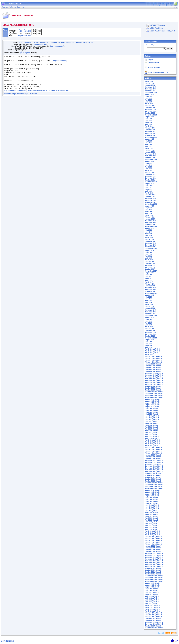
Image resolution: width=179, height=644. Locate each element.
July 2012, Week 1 (151, 503)
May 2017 (148, 278)
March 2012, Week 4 (152, 533)
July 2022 (148, 163)
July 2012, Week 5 (151, 498)
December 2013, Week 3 (154, 373)
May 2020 (148, 212)
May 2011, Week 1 (151, 594)
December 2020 (150, 199)
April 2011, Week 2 (152, 602)
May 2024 (148, 122)
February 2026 (150, 83)
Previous (27, 30)
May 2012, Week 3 (151, 516)
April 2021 (148, 191)
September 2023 (151, 137)
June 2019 (148, 232)
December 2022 (150, 154)
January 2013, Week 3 (153, 459)
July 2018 (148, 252)
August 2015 (149, 317)
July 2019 (148, 230)
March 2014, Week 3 (152, 349)
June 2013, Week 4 (152, 416)
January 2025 (150, 108)
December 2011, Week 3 (154, 555)
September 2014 (151, 338)
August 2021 (149, 184)
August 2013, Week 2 (153, 405)
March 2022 (149, 171)
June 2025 (148, 98)
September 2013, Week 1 (154, 397)
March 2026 (149, 81)
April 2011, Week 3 (152, 600)
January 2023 (150, 152)
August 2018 (149, 251)
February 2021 (150, 195)
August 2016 (149, 295)
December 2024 (150, 109)
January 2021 (150, 197)
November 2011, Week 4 (154, 561)
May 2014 (148, 345)
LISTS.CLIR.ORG (7, 641)
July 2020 (148, 208)
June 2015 (148, 321)
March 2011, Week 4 (152, 606)
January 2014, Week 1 (153, 371)
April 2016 (148, 303)
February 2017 (150, 284)
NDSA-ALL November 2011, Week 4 (163, 31)
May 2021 (148, 189)
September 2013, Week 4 (154, 392)
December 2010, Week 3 (154, 622)
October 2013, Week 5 (153, 386)
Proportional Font (24, 36)
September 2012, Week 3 (154, 485)
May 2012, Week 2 (151, 518)
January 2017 (150, 286)
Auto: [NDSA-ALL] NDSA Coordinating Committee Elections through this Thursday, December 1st (56, 42)
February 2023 (150, 150)
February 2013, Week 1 (153, 453)
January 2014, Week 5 (153, 364)
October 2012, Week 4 (153, 475)
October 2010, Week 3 (153, 626)
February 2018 (150, 262)
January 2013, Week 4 (153, 457)
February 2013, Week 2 (153, 451)
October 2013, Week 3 (153, 390)
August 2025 (149, 95)
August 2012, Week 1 (153, 496)
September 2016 (151, 293)
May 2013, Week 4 (151, 425)
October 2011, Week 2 (153, 572)
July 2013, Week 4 (151, 410)
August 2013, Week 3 (153, 403)
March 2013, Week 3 (152, 442)
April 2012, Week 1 (152, 529)
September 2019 (151, 226)
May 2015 (148, 323)
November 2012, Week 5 (154, 466)
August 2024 (149, 117)
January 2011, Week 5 (153, 619)
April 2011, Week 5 (152, 596)
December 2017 (150, 265)
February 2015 (150, 329)
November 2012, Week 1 (154, 472)
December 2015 (150, 310)
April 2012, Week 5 (152, 522)
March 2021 (149, 193)
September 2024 (151, 115)
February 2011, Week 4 (153, 613)
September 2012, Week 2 (154, 487)
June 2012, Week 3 (152, 507)
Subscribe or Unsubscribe (158, 72)
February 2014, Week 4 (153, 357)
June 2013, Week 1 (152, 422)
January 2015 (150, 330)
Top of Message (10, 100)
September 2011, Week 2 (154, 579)
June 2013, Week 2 (152, 420)
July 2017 (148, 275)
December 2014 (150, 332)
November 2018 (151, 245)
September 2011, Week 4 (154, 576)
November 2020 (151, 200)
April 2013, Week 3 (152, 436)
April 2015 (148, 325)
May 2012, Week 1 (151, 520)
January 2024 (150, 130)
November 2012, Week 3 (154, 468)
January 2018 (150, 264)
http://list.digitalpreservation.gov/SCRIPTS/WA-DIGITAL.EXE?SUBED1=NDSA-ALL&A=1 (37, 97)
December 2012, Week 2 (154, 464)
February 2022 (150, 173)
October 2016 (150, 291)
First (21, 30)
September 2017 (151, 271)
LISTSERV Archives (157, 25)
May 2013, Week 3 (151, 427)
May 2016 (148, 301)
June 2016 (148, 299)
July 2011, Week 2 (151, 591)
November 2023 (151, 134)
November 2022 (151, 156)
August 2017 (149, 273)
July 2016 (148, 297)
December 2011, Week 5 (154, 553)
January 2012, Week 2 (153, 550)
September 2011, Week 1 (154, 581)
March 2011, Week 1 (152, 611)
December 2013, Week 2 (154, 375)
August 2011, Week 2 (153, 585)
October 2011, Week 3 (153, 570)
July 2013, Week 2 (151, 414)
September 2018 (151, 249)
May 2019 (148, 234)
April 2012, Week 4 (152, 524)
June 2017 (148, 277)
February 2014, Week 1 (153, 362)
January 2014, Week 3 (153, 368)
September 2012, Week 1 (154, 488)
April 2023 (148, 147)
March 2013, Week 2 (152, 444)
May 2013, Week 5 (151, 423)
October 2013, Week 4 (153, 388)
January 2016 (150, 308)
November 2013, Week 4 (154, 379)
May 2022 (148, 167)
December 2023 (150, 132)
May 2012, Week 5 (151, 513)
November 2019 (151, 223)
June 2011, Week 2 (152, 593)
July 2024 (148, 119)
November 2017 (151, 267)
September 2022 (151, 160)
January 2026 (150, 85)
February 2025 (150, 106)
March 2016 (149, 304)
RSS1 (168, 633)
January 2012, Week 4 (153, 546)
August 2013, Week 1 (153, 407)
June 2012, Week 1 (152, 511)
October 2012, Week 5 (153, 474)
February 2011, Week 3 (153, 615)
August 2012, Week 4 (153, 492)
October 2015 (150, 314)
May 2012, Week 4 (151, 514)
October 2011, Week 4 (153, 568)
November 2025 (151, 89)
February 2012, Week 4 (153, 539)
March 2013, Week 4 (152, 440)
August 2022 (149, 161)
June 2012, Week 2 (152, 509)
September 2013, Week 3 (154, 394)
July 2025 (148, 96)
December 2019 (150, 221)
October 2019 (150, 225)
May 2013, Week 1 (151, 431)
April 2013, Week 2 (152, 438)
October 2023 (150, 135)
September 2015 (151, 316)
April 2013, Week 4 (152, 435)
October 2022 (150, 158)
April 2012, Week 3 (152, 526)
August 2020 (149, 206)
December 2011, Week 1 (154, 559)
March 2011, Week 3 (152, 607)
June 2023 (148, 143)
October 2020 (150, 202)
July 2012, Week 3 (151, 500)
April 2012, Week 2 (152, 527)
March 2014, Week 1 (152, 353)
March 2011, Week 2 (152, 609)
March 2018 (149, 260)
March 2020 (149, 215)
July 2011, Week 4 (151, 589)
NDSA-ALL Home (156, 28)
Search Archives (151, 42)
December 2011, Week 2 (154, 557)
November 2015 (151, 312)
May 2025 (148, 100)
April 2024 (148, 124)
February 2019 (150, 239)
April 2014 (148, 347)
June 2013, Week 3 (152, 418)
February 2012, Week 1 (153, 544)
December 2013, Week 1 (154, 377)
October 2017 (150, 269)
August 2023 (149, 139)
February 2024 (150, 128)
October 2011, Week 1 (153, 574)
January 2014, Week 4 (153, 366)
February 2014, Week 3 (153, 358)
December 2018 (150, 243)
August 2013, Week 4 (153, 401)
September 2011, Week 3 (154, 578)
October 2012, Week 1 (153, 481)
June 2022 (148, 165)
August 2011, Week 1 (153, 587)
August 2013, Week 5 (153, 399)
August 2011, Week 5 (153, 583)
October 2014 (150, 336)
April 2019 (148, 236)
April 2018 (148, 258)
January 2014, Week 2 (153, 370)
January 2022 (150, 174)
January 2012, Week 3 (153, 548)
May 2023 (148, 145)
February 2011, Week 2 (153, 617)
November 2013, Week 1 (154, 384)
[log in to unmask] (39, 44)
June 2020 (148, 210)
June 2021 (148, 187)
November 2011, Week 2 (154, 565)
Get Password (153, 63)
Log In (150, 60)
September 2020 (151, 204)
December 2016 (150, 288)
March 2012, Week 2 (152, 535)
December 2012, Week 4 (154, 461)
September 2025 (151, 93)
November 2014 (151, 334)
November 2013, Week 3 (154, 381)
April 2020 (148, 213)
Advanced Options (151, 45)
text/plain (27, 53)
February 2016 (150, 306)
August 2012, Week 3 (153, 494)
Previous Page (23, 100)
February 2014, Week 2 (153, 360)
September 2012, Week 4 (154, 483)
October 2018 (150, 247)
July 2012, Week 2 (151, 501)
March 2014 (149, 355)
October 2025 (150, 91)
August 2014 (149, 340)
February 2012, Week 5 (153, 537)
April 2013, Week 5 (152, 433)
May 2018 (148, 256)
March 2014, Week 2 (152, 351)
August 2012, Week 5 (153, 490)
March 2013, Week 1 (152, 446)
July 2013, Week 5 (151, 409)
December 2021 (150, 176)
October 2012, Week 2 (153, 479)
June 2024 (148, 121)
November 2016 (151, 290)
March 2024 (149, 126)
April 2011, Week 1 (152, 604)
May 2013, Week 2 (151, 429)
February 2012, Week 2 (153, 542)
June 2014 (148, 344)
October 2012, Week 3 (153, 477)
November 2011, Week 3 (154, 563)
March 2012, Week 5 (152, 531)
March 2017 (149, 282)
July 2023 (148, 141)
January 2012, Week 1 (153, 552)
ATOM (161, 633)
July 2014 (148, 342)
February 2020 (150, 217)
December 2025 (150, 87)
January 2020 (150, 219)
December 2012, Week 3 (154, 462)
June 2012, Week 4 (152, 505)
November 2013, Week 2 (154, 383)
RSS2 (174, 633)
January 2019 (150, 241)
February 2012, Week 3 (153, 540)
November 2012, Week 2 (154, 470)
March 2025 (149, 104)
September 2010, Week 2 (154, 628)
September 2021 (151, 182)
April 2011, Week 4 (152, 598)
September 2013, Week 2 (154, 396)
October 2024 (150, 113)
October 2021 (150, 180)
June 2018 (148, 254)
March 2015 (149, 327)
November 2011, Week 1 (154, 566)
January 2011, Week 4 (153, 620)
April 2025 (148, 102)
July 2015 (148, 319)
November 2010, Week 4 (154, 624)
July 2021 (148, 186)
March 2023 (149, 148)
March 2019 (149, 238)
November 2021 (151, 178)
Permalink (33, 100)
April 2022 (148, 169)
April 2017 (148, 280)
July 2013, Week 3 (151, 412)
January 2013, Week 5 (153, 455)
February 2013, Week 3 (153, 449)
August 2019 (149, 228)
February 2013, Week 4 (153, 448)
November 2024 (151, 111)
